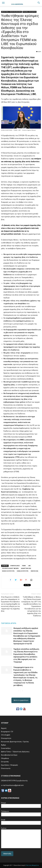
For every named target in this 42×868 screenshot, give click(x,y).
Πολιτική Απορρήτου (32, 865)
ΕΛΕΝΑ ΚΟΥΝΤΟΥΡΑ (23, 571)
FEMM (24, 566)
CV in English (6, 735)
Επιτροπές (5, 762)
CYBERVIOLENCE (15, 566)
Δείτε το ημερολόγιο (21, 700)
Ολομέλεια (5, 758)
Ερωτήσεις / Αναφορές (10, 765)
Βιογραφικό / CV (7, 732)
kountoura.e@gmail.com (15, 785)
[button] (39, 3)
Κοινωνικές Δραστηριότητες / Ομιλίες (15, 742)
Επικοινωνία (6, 768)
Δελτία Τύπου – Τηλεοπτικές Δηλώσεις (12, 12)
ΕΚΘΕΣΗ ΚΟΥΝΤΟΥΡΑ (8, 571)
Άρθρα (3, 745)
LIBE (29, 566)
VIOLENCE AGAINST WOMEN (10, 568)
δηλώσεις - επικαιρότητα (30, 12)
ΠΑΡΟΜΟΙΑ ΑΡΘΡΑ (9, 623)
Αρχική (4, 728)
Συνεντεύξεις (6, 748)
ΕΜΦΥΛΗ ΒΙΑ (34, 571)
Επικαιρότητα (6, 738)
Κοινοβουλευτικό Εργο (9, 755)
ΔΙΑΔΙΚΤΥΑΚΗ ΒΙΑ (26, 568)
